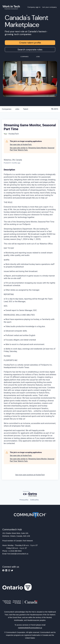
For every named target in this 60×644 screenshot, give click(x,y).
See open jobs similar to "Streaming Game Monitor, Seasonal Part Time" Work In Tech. (32, 149)
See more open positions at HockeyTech (30, 475)
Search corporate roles (30, 50)
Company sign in (34, 7)
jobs (17, 109)
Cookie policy (34, 500)
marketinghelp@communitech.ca (30, 628)
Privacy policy (24, 500)
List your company (49, 7)
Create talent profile (30, 43)
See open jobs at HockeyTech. (21, 145)
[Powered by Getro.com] (30, 494)
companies (7, 109)
